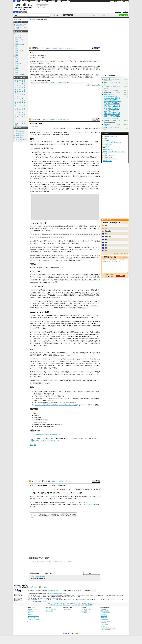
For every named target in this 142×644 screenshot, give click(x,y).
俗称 (70, 499)
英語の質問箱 (20, 135)
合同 (106, 228)
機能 (40, 63)
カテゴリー (74, 48)
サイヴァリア (35, 493)
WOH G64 (106, 140)
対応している (82, 77)
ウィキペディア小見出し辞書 (41, 481)
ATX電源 (36, 415)
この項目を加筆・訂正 (75, 438)
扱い (76, 77)
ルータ (69, 277)
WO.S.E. (106, 128)
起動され (45, 77)
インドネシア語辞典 (106, 621)
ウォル (45, 499)
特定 (106, 234)
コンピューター (63, 61)
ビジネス (18, 35)
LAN (38, 61)
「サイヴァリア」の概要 (90, 505)
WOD (105, 138)
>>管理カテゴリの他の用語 (93, 85)
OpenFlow (46, 83)
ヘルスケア (19, 59)
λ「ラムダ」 (107, 86)
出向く (95, 67)
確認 (106, 251)
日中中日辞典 (43, 1)
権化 (106, 248)
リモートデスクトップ (57, 317)
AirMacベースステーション (82, 372)
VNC (42, 317)
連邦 (72, 496)
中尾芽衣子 (108, 237)
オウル (106, 83)
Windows (47, 317)
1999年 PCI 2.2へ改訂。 (111, 120)
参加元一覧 (125, 12)
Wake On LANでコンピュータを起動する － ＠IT (48, 435)
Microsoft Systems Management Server (85, 334)
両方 (60, 77)
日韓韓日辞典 (52, 1)
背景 (106, 242)
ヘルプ (127, 1)
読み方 (32, 58)
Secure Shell (63, 315)
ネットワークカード (80, 290)
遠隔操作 (41, 69)
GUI (74, 317)
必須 (106, 245)
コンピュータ (25, 19)
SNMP (53, 83)
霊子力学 (95, 496)
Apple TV (94, 372)
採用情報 (85, 613)
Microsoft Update (78, 339)
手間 (98, 67)
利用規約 (30, 614)
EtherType (41, 249)
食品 (17, 68)
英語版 (46, 420)
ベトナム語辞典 (104, 624)
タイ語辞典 (103, 623)
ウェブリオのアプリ (51, 609)
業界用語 (18, 37)
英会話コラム (20, 131)
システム (52, 69)
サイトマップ (31, 618)
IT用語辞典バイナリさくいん (53, 591)
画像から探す (50, 611)
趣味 (17, 61)
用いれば (66, 67)
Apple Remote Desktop (37, 372)
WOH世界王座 (108, 144)
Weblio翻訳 (103, 614)
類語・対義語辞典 (24, 1)
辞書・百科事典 (20, 75)
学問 (17, 53)
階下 (75, 67)
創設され (55, 496)
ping (50, 83)
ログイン (112, 1)
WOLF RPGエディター (110, 155)
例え (71, 67)
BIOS (84, 293)
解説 (81, 493)
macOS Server (92, 380)
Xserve (32, 380)
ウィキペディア (37, 120)
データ (54, 75)
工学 (17, 48)
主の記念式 (107, 94)
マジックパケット (66, 75)
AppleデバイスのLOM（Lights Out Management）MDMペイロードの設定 (56, 405)
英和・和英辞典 (34, 1)
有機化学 (61, 496)
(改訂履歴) (53, 595)
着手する (35, 499)
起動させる (36, 63)
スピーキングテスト (22, 140)
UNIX (53, 343)
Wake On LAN (42, 55)
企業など (33, 67)
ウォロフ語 (107, 79)
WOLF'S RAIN (108, 157)
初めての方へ (118, 12)
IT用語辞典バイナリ (38, 48)
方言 (17, 72)
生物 (17, 66)
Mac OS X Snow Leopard (37, 359)
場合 (54, 67)
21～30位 (119, 223)
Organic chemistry (64, 493)
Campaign (107, 124)
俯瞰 (106, 239)
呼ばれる (75, 75)
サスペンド (47, 403)
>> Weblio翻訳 (124, 257)
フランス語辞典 (104, 619)
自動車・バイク (20, 44)
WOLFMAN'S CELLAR (110, 159)
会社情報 (85, 611)
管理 (66, 69)
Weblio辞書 (118, 595)
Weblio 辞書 (120, 1)
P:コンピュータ (55, 441)
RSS (78, 633)
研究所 (65, 496)
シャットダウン (58, 83)
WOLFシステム (108, 161)
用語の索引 (55, 48)
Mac (35, 353)
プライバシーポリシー (34, 616)
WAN (35, 71)
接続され (55, 61)
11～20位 (112, 223)
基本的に (76, 69)
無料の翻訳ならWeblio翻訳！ (43, 6)
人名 (17, 70)
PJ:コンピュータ (45, 441)
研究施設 (85, 496)
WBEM (64, 83)
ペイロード (48, 228)
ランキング (62, 48)
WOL (32, 126)
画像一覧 (68, 48)
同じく (72, 61)
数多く (38, 67)
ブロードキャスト (48, 247)
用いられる (86, 69)
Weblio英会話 (20, 133)
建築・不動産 (20, 51)
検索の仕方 (31, 611)
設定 (97, 69)
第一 (76, 496)
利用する (87, 75)
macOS (85, 380)
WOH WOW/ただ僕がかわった (112, 142)
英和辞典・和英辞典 (106, 613)
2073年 (32, 496)
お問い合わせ (68, 609)
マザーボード (37, 418)
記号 (16, 125)
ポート (78, 249)
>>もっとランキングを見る (121, 253)
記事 (43, 493)
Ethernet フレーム (80, 247)
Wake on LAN (108, 92)
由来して (76, 499)
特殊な (50, 75)
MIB (42, 83)
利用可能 (44, 71)
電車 (17, 42)
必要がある (89, 77)
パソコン (44, 67)
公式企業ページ (86, 609)
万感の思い (108, 231)
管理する (50, 67)
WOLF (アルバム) (108, 150)
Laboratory (73, 493)
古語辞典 (59, 1)
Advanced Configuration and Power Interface (47, 424)
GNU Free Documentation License (57, 594)
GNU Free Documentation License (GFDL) (50, 598)
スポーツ (18, 64)
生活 (17, 57)
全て (15, 34)
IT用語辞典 (33, 19)
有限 (106, 225)
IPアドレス (69, 258)
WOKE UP (106, 146)
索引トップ (49, 48)
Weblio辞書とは (32, 609)
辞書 (16, 1)
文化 (17, 55)
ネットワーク (47, 61)
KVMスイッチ (65, 324)
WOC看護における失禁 (110, 136)
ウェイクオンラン (40, 58)
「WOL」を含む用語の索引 (38, 577)
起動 (36, 75)
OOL (52, 499)
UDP (89, 249)
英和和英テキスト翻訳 (39, 558)
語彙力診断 (19, 138)
